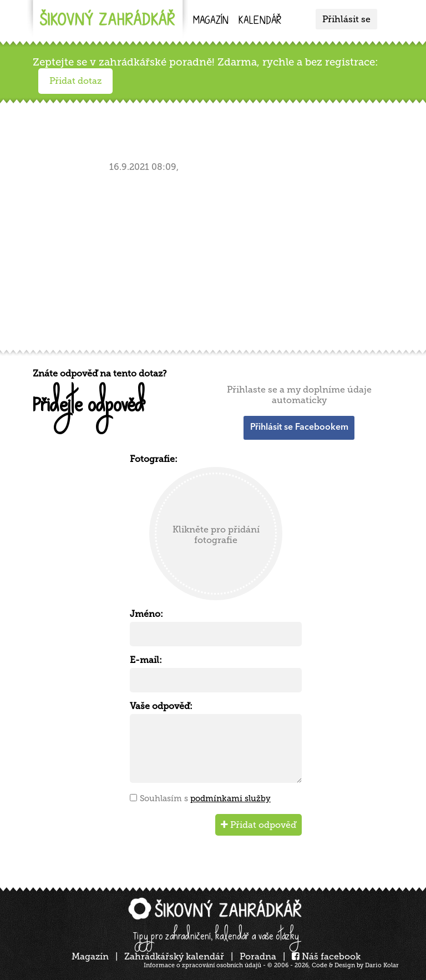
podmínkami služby (230, 798)
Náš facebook (326, 956)
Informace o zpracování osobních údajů (202, 965)
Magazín (211, 21)
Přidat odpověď (258, 825)
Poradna (258, 956)
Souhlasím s (205, 798)
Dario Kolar (382, 965)
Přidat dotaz (75, 81)
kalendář (260, 21)
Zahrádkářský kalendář (174, 956)
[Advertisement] (216, 259)
